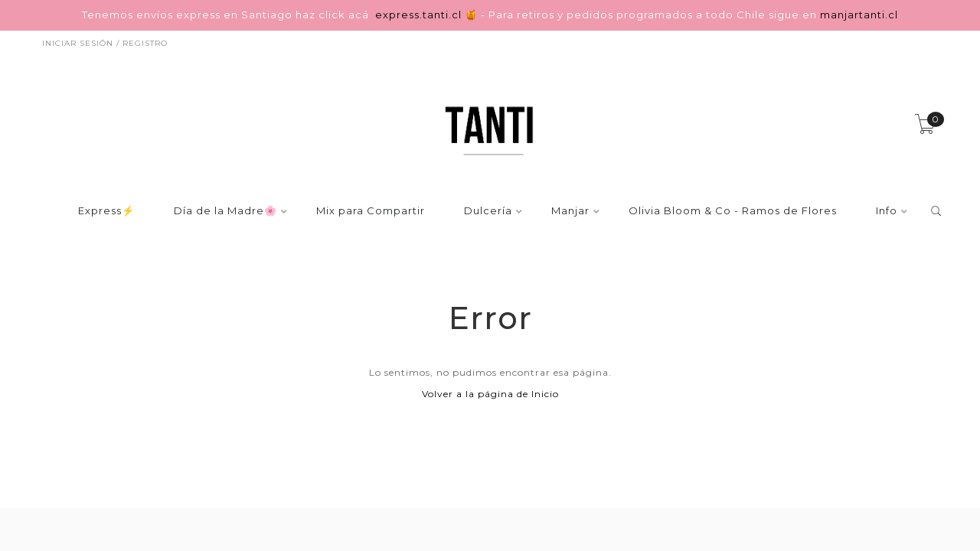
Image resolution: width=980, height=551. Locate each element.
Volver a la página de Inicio (490, 394)
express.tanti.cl (420, 15)
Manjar (570, 211)
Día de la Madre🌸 (225, 211)
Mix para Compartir (371, 211)
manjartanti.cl (859, 15)
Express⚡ (106, 211)
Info (887, 211)
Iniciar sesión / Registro (105, 43)
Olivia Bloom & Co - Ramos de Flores (733, 211)
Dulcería (488, 211)
